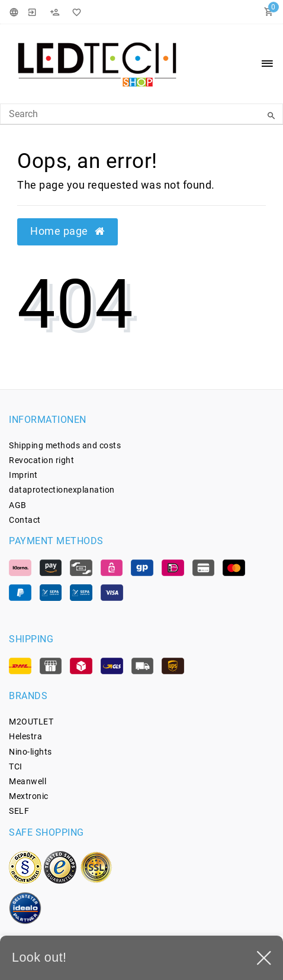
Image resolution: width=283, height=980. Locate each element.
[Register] (54, 12)
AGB (18, 505)
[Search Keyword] (141, 114)
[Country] (16, 12)
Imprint (23, 475)
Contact (25, 520)
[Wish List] (75, 12)
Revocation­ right (41, 460)
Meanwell (28, 781)
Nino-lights (30, 752)
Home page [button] (67, 231)
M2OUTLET (31, 722)
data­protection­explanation (62, 490)
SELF (19, 811)
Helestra (25, 736)
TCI (16, 766)
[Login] (33, 12)
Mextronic (29, 796)
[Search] (271, 116)
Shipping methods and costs (65, 445)
